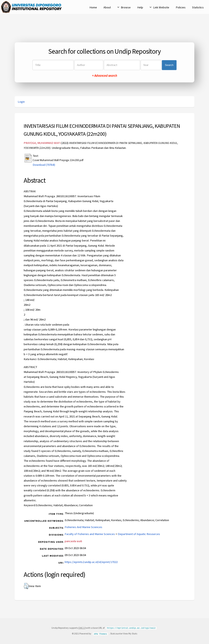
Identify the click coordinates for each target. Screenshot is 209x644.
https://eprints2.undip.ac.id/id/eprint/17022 (91, 562)
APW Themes (100, 633)
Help (140, 7)
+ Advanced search (104, 76)
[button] (26, 586)
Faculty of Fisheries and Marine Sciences (90, 534)
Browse (126, 7)
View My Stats (130, 633)
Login (21, 102)
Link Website (161, 7)
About (107, 7)
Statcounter (116, 633)
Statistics (198, 7)
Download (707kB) (44, 165)
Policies (181, 7)
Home (93, 7)
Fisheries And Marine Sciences (83, 527)
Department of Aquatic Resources (139, 534)
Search (169, 65)
